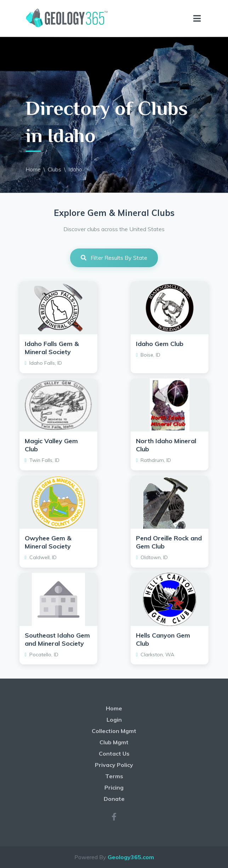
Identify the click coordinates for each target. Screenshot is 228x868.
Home (33, 169)
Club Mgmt (114, 742)
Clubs (55, 169)
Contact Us (114, 753)
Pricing (114, 787)
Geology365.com (131, 857)
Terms (114, 776)
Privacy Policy (114, 765)
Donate (114, 799)
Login (114, 720)
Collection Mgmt (114, 731)
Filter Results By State (114, 258)
